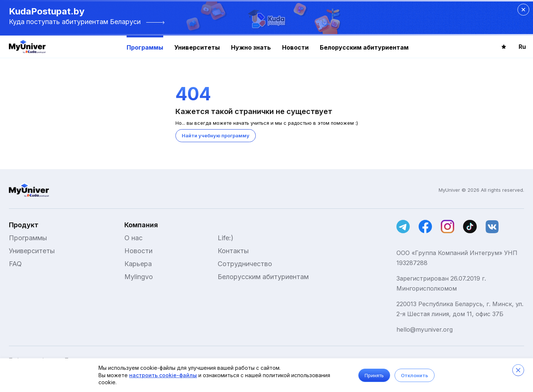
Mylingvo (139, 277)
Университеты (197, 47)
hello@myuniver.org (425, 329)
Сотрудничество (245, 264)
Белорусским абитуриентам (364, 47)
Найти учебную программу (216, 135)
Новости (295, 47)
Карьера (138, 264)
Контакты (233, 251)
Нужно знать (251, 47)
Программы (145, 47)
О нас (133, 238)
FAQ (15, 264)
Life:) (226, 238)
